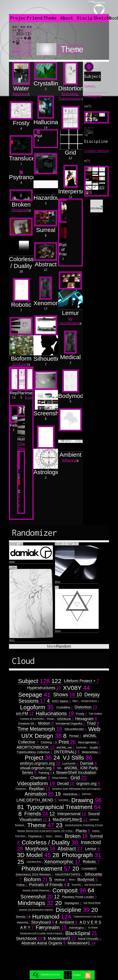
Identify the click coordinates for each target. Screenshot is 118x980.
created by (99, 8)
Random (59, 646)
